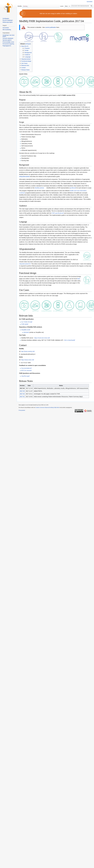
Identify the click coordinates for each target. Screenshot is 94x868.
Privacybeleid (22, 410)
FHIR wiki (24, 324)
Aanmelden (90, 2)
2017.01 (22, 397)
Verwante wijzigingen (8, 38)
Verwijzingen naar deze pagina (8, 36)
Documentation (26, 368)
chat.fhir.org (25, 376)
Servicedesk (6, 28)
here (79, 279)
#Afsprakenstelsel (24, 177)
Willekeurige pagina (8, 22)
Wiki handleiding (7, 30)
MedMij (20, 6)
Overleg (25, 6)
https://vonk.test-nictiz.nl (41, 338)
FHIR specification (57, 213)
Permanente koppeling (8, 44)
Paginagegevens (7, 46)
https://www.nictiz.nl (27, 360)
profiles (72, 188)
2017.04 (22, 388)
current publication (51, 27)
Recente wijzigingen (8, 20)
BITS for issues (26, 370)
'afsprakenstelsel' (24, 264)
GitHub (26, 332)
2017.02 (22, 394)
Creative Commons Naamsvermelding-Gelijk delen (47, 407)
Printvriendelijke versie (8, 42)
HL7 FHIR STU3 (26, 322)
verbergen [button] (28, 44)
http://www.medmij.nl (27, 351)
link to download (69, 340)
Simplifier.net (25, 330)
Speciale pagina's (7, 40)
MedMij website (39, 188)
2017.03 (22, 391)
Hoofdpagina (6, 18)
